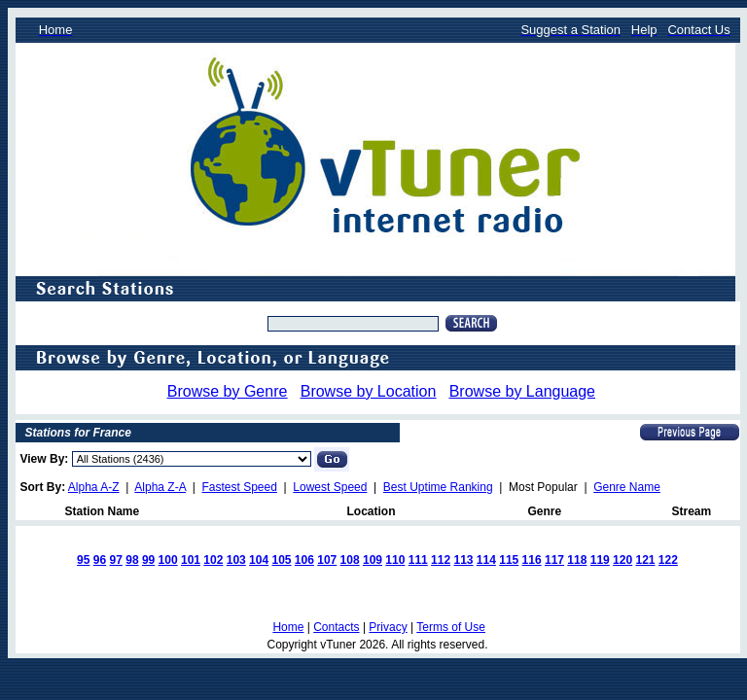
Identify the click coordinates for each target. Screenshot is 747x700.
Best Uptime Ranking (438, 487)
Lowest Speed (330, 487)
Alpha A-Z (94, 487)
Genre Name (627, 487)
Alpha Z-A (160, 487)
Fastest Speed (240, 487)
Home (288, 627)
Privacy (388, 627)
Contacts (336, 627)
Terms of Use (451, 627)
